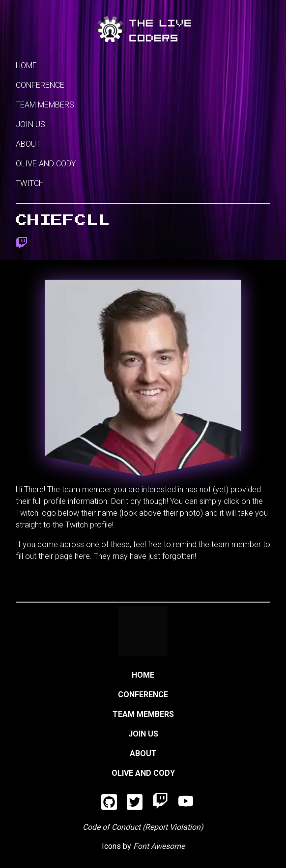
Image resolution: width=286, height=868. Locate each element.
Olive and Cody (46, 164)
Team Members (45, 105)
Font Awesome (159, 846)
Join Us (30, 124)
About (28, 144)
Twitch (30, 183)
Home (26, 66)
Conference (40, 85)
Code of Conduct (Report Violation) (143, 827)
